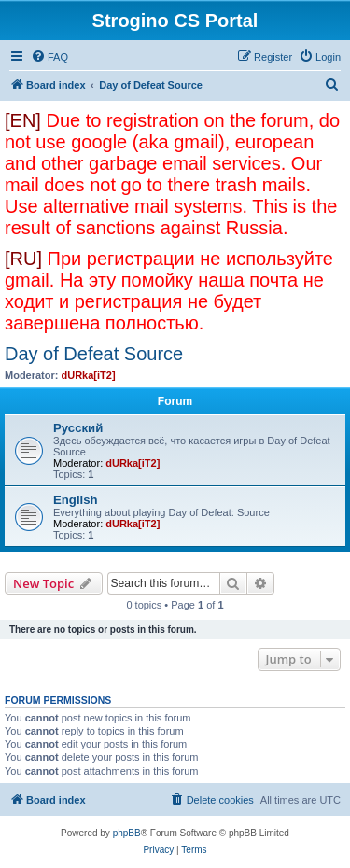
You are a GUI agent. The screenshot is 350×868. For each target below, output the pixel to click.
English (76, 500)
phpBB (127, 833)
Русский (78, 428)
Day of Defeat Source (94, 354)
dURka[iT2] (89, 375)
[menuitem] (49, 57)
